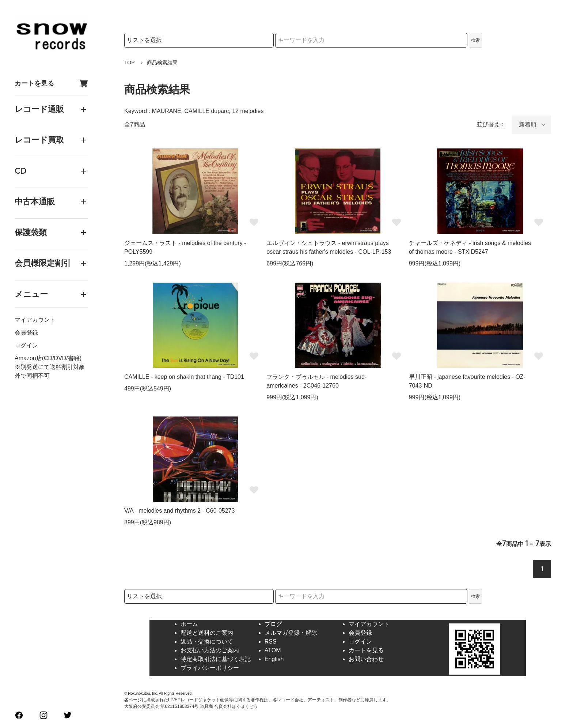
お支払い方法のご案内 (210, 650)
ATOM (273, 650)
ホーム (189, 624)
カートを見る (51, 83)
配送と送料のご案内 (207, 633)
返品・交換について (207, 642)
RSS (271, 642)
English (274, 659)
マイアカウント (35, 320)
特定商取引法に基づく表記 (216, 659)
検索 (475, 40)
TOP (130, 63)
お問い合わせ (366, 659)
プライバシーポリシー (210, 668)
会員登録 (26, 333)
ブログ (273, 624)
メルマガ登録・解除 (291, 633)
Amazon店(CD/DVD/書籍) (48, 358)
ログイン (26, 345)
